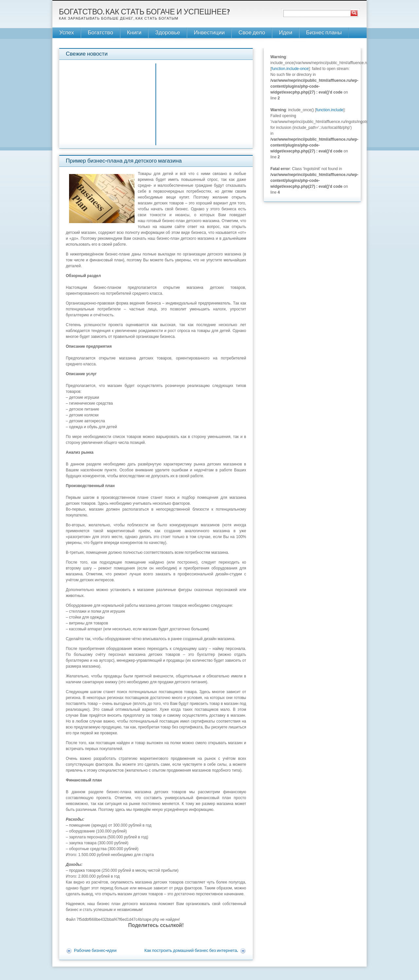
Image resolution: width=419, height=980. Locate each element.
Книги (134, 33)
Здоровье (168, 33)
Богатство (100, 33)
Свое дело (252, 33)
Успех (67, 33)
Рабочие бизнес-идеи (95, 951)
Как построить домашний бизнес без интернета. (191, 951)
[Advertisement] (205, 103)
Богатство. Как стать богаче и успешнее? (144, 13)
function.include (330, 110)
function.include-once (290, 69)
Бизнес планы (324, 33)
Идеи (286, 33)
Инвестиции (209, 33)
